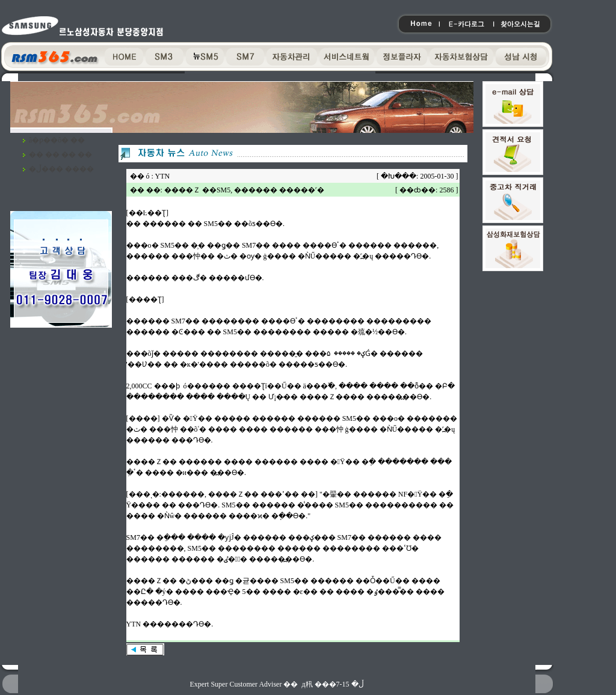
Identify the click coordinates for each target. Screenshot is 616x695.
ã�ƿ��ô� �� (57, 140)
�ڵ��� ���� (61, 169)
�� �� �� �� (60, 155)
